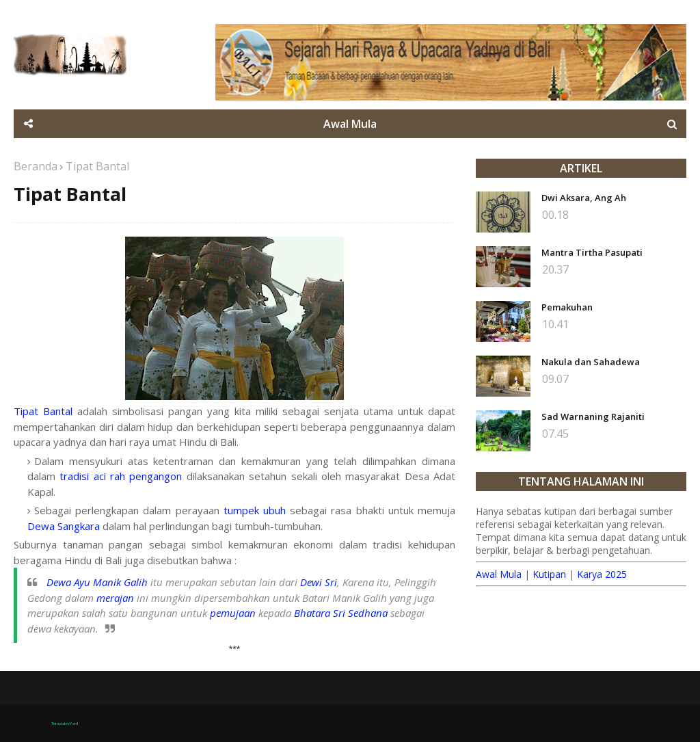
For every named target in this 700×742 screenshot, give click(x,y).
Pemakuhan (567, 307)
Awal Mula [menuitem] (350, 124)
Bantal (58, 411)
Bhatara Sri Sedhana (341, 613)
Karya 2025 (602, 574)
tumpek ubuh (255, 510)
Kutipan (549, 574)
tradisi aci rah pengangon (121, 476)
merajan (115, 598)
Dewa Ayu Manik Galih (97, 582)
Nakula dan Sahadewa (591, 362)
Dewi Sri (319, 582)
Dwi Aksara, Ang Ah (584, 198)
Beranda (36, 166)
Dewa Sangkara (64, 526)
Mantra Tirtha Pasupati (592, 252)
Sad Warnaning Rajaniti (593, 416)
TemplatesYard (65, 724)
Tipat (26, 411)
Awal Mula (499, 574)
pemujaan (233, 613)
